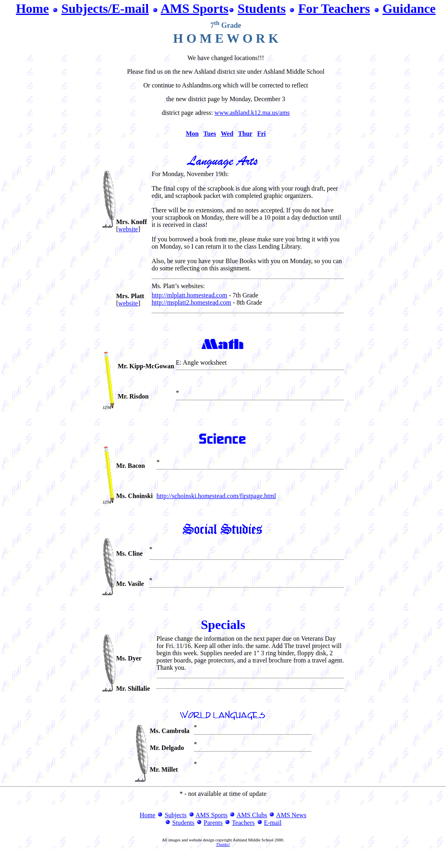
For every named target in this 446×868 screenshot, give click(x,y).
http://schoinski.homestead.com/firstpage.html (216, 496)
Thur (245, 134)
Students (262, 8)
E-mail (273, 823)
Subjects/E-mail (105, 8)
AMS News (291, 815)
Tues (209, 134)
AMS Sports (194, 8)
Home (32, 8)
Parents (213, 823)
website (128, 229)
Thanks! (223, 844)
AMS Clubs (252, 815)
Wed (227, 134)
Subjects (175, 815)
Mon (192, 134)
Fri (262, 134)
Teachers (243, 823)
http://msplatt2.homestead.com (191, 302)
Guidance (409, 8)
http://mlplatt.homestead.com (190, 295)
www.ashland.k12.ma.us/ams (252, 113)
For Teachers (334, 8)
